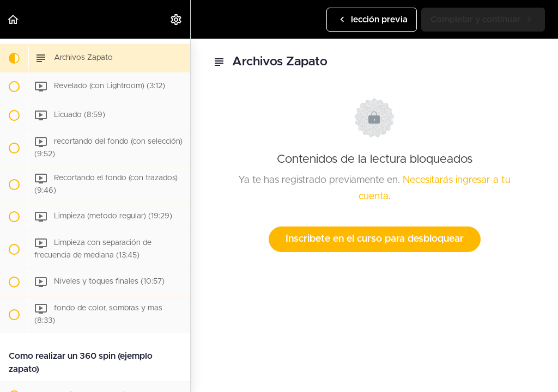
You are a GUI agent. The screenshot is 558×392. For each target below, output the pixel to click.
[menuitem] (177, 19)
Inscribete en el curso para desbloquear (375, 239)
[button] (14, 19)
